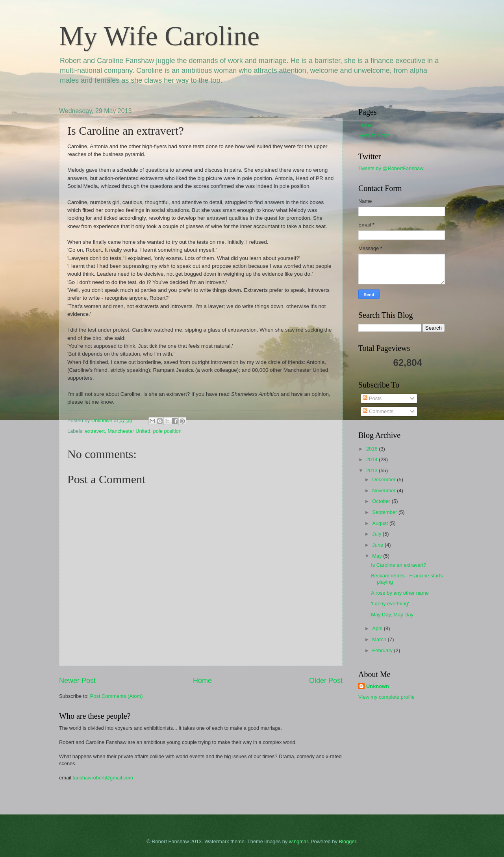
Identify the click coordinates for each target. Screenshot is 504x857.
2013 (372, 470)
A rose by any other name (400, 593)
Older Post (326, 681)
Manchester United (129, 431)
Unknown (378, 686)
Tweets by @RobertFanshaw (391, 168)
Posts (372, 398)
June (378, 545)
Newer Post (77, 681)
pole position (167, 431)
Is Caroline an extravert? (398, 565)
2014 (372, 459)
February (383, 650)
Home (202, 681)
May (378, 556)
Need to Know (374, 135)
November (384, 491)
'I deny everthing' (390, 604)
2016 (372, 449)
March (380, 639)
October (382, 501)
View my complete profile (386, 697)
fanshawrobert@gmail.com (103, 778)
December (384, 480)
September (385, 512)
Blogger (348, 841)
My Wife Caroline (159, 36)
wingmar (298, 841)
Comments (378, 411)
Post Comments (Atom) (117, 696)
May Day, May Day (392, 615)
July (377, 534)
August (381, 523)
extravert (95, 431)
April (378, 628)
